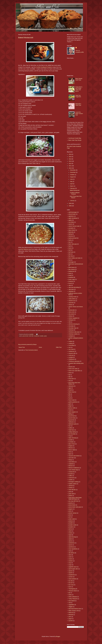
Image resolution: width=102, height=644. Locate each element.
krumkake (71, 442)
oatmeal (71, 486)
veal (70, 603)
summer (71, 577)
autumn (70, 224)
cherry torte (71, 312)
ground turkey (72, 418)
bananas (71, 236)
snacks (70, 559)
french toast (72, 400)
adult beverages (73, 212)
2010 (70, 168)
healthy (70, 428)
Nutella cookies (72, 484)
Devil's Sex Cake (73, 369)
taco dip (71, 581)
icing (70, 436)
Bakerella (71, 232)
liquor (70, 454)
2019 (70, 154)
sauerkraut (71, 547)
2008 (70, 206)
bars (70, 242)
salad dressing (72, 537)
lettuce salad (72, 450)
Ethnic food (71, 392)
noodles (42, 336)
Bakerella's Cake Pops (78, 104)
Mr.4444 (71, 474)
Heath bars (71, 430)
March (72, 186)
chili (69, 322)
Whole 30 (71, 613)
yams (70, 617)
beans (70, 248)
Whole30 (71, 615)
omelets (71, 488)
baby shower (72, 230)
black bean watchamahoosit (76, 264)
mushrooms (72, 478)
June (72, 179)
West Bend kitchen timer (75, 609)
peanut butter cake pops (75, 507)
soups (70, 565)
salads (70, 539)
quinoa (70, 529)
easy (70, 381)
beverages (71, 262)
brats (70, 273)
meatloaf (71, 464)
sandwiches (72, 543)
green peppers (72, 412)
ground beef (25, 336)
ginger (70, 406)
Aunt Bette (71, 222)
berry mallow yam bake (75, 258)
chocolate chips (73, 328)
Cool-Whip (71, 345)
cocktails (71, 336)
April (72, 184)
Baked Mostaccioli (26, 38)
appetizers (71, 216)
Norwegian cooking (73, 482)
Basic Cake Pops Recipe (75, 140)
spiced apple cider (73, 569)
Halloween (71, 422)
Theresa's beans (73, 591)
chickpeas (71, 320)
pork (70, 517)
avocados (71, 228)
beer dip (71, 256)
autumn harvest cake (74, 226)
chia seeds (71, 314)
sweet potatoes (72, 579)
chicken (70, 316)
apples (70, 220)
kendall (70, 440)
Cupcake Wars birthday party (76, 363)
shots (70, 551)
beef (70, 250)
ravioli (70, 531)
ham (70, 426)
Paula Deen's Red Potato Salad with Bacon (79, 89)
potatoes (71, 521)
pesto (70, 511)
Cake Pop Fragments (78, 96)
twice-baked (72, 601)
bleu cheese (72, 269)
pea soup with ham (73, 501)
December (73, 170)
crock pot (71, 355)
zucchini (71, 621)
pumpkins (71, 527)
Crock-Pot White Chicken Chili (79, 114)
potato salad (72, 519)
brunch (70, 283)
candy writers (72, 299)
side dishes (71, 553)
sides (70, 555)
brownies (71, 281)
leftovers (71, 448)
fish (69, 396)
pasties (70, 496)
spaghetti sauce (73, 567)
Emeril (70, 390)
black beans (72, 267)
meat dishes (72, 462)
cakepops (71, 291)
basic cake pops (73, 244)
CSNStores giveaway (74, 361)
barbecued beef (73, 238)
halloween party (73, 424)
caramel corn (72, 301)
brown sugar (72, 279)
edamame (71, 386)
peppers (71, 509)
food (70, 398)
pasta (45, 336)
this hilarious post (26, 249)
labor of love (72, 444)
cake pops (71, 289)
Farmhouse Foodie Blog (75, 138)
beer (70, 254)
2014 (70, 159)
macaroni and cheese (74, 456)
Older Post (59, 347)
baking (70, 234)
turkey (70, 595)
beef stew (71, 252)
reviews (70, 533)
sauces (70, 545)
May (71, 181)
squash (70, 573)
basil (70, 246)
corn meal (71, 349)
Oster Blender (72, 490)
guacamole (71, 420)
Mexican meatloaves (74, 468)
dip (69, 375)
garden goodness (73, 402)
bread (70, 275)
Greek (70, 410)
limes (70, 452)
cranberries (71, 351)
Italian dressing (72, 438)
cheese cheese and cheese (76, 307)
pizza (70, 515)
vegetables (71, 605)
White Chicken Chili (74, 611)
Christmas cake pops (74, 332)
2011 (70, 166)
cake (70, 285)
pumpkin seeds (72, 525)
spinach (70, 571)
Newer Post (22, 347)
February (73, 188)
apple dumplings (73, 218)
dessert (70, 367)
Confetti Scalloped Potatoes (44, 67)
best (70, 260)
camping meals (72, 297)
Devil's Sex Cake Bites (74, 371)
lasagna (71, 446)
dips (70, 377)
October (72, 175)
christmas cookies (73, 334)
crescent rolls (72, 353)
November (73, 172)
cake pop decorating (74, 287)
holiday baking (72, 432)
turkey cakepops (73, 597)
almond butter (72, 214)
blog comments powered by (27, 344)
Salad (70, 535)
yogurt (70, 619)
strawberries (72, 575)
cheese (70, 305)
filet (69, 394)
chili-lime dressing (73, 324)
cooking (70, 343)
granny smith (72, 408)
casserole (71, 303)
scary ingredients (73, 549)
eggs (70, 388)
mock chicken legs (73, 470)
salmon (70, 541)
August (72, 177)
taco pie (71, 583)
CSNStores (71, 359)
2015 (70, 157)
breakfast (71, 277)
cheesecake (72, 310)
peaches (71, 503)
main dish (31, 336)
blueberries (71, 271)
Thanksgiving (72, 589)
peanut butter (72, 505)
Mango (70, 460)
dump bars (71, 379)
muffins (70, 476)
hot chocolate (72, 434)
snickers (71, 561)
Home (40, 347)
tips (69, 593)
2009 (70, 203)
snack (70, 557)
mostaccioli (37, 336)
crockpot (71, 357)
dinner (70, 373)
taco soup (71, 585)
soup (70, 563)
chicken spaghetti (73, 318)
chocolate (71, 326)
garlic (70, 404)
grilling (70, 414)
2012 (70, 163)
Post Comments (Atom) (32, 350)
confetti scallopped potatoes (76, 338)
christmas (71, 330)
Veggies (71, 607)
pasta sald (71, 494)
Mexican (71, 466)
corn (70, 347)
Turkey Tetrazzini (73, 599)
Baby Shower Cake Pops (79, 79)
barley (70, 240)
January (72, 201)
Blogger (58, 636)
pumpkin (71, 523)
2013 (70, 161)
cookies (70, 341)
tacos (70, 587)
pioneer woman (73, 513)
